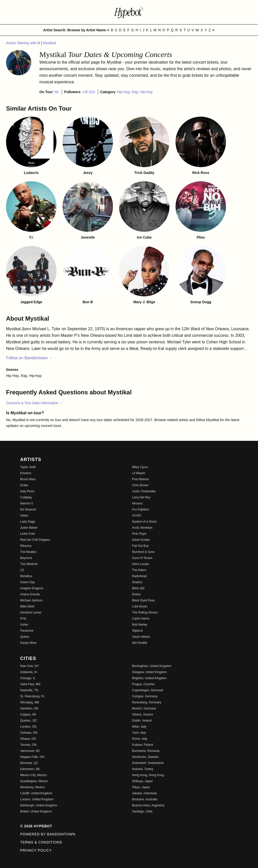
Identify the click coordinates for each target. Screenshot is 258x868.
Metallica (26, 576)
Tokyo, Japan (141, 787)
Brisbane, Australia (145, 799)
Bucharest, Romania (146, 751)
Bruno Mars (28, 479)
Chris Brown (140, 485)
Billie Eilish (27, 606)
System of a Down (144, 522)
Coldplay (26, 497)
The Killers (139, 570)
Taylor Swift (28, 467)
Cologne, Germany (145, 696)
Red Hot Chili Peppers (35, 540)
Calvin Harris (141, 619)
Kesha (136, 594)
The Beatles (28, 552)
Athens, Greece (143, 714)
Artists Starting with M (24, 43)
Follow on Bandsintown (29, 358)
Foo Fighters (141, 509)
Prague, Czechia (143, 684)
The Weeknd (29, 564)
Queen (25, 637)
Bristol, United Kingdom (36, 811)
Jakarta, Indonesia (145, 793)
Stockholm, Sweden (146, 757)
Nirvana (137, 503)
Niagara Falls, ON (32, 757)
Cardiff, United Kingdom (36, 793)
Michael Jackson (31, 600)
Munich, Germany (144, 708)
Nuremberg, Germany (147, 702)
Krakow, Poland (143, 745)
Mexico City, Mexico (34, 775)
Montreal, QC (29, 763)
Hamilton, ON (29, 708)
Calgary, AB (28, 714)
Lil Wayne (139, 473)
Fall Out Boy (140, 546)
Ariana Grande (30, 594)
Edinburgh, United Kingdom (39, 805)
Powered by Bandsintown (48, 834)
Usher (24, 625)
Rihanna (26, 546)
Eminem (26, 473)
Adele (24, 516)
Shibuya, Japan (143, 781)
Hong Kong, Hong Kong (148, 775)
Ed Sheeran (28, 509)
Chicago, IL (28, 678)
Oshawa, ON (29, 733)
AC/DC (137, 516)
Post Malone (141, 479)
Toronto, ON (28, 745)
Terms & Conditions (41, 842)
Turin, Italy (139, 733)
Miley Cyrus (140, 467)
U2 (22, 570)
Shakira (137, 582)
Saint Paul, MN (30, 684)
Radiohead (139, 576)
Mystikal (50, 43)
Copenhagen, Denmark (148, 690)
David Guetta (141, 540)
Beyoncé (26, 558)
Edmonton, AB (30, 769)
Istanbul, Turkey (143, 769)
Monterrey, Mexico (33, 787)
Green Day (27, 582)
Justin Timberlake (144, 491)
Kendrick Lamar (31, 612)
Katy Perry (27, 491)
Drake (24, 485)
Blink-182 (138, 588)
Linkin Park (28, 534)
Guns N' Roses (142, 558)
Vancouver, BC (30, 751)
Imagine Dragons (32, 588)
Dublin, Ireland (142, 721)
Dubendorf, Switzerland (148, 763)
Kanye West (28, 643)
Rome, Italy (140, 739)
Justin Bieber (29, 528)
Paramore (27, 631)
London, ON (28, 727)
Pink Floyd (139, 534)
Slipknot (138, 631)
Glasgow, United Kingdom (150, 672)
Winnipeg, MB (30, 702)
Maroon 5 (27, 503)
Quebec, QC (29, 721)
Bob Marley (140, 625)
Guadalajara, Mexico (34, 781)
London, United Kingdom (37, 799)
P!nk (23, 619)
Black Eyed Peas (144, 600)
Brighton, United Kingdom (149, 678)
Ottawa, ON (28, 739)
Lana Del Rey (141, 497)
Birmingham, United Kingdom (152, 666)
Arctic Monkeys (142, 528)
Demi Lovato (141, 564)
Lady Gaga (28, 522)
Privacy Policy (36, 850)
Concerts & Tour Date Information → (34, 403)
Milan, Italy (139, 727)
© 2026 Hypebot (36, 826)
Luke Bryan (140, 606)
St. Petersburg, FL (32, 696)
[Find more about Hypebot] (129, 12)
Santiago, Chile (142, 811)
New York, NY (30, 666)
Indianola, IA (29, 672)
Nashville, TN (29, 690)
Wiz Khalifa (140, 643)
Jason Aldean (141, 637)
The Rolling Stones (145, 612)
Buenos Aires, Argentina (148, 805)
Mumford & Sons (143, 552)
